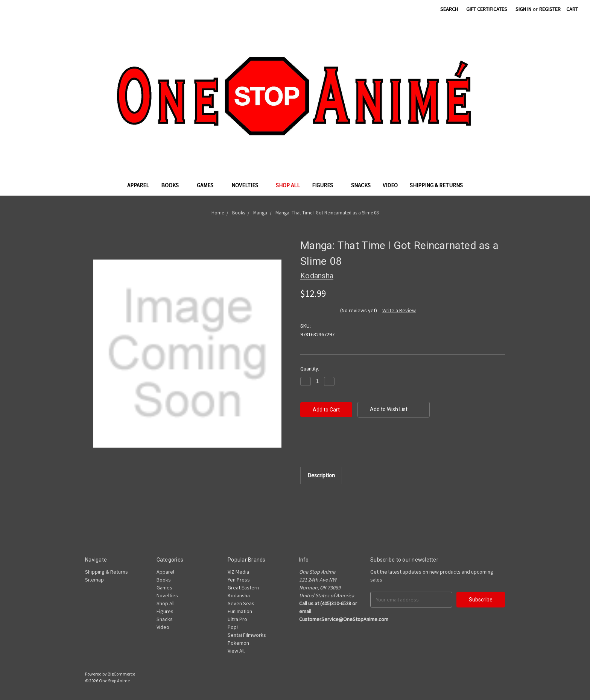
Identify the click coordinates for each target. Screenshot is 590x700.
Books (173, 185)
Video (390, 185)
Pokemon (238, 643)
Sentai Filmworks (247, 635)
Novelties (248, 185)
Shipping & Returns (436, 185)
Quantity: (310, 369)
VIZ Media (238, 572)
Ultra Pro (237, 619)
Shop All (288, 185)
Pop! (233, 627)
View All (236, 651)
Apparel (138, 185)
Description (321, 475)
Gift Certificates (487, 9)
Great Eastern (243, 588)
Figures (325, 185)
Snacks (361, 185)
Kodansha (239, 595)
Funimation (240, 611)
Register (550, 9)
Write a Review (399, 310)
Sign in (523, 9)
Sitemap (94, 580)
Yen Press (239, 580)
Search (449, 9)
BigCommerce (121, 674)
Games (208, 185)
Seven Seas (241, 603)
